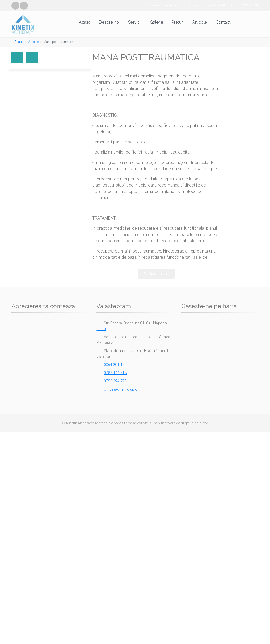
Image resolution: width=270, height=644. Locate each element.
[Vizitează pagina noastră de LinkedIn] (24, 6)
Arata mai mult (156, 274)
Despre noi (109, 22)
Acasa (85, 22)
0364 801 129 (115, 365)
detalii (101, 329)
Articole (200, 22)
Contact (223, 22)
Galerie (156, 22)
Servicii (135, 22)
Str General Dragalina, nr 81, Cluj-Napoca (172, 5)
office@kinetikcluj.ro (220, 5)
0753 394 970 (115, 381)
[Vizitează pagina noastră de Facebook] (15, 6)
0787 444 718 (250, 5)
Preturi (178, 22)
